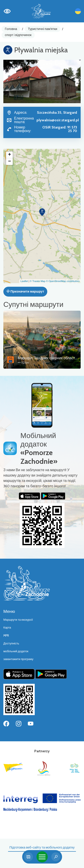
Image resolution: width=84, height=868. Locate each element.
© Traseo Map (38, 281)
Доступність (11, 643)
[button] (42, 212)
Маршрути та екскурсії (18, 620)
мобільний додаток (16, 651)
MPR (6, 636)
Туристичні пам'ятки (42, 29)
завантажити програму (18, 659)
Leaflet (24, 281)
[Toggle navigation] (42, 857)
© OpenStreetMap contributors (63, 281)
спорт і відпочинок (18, 35)
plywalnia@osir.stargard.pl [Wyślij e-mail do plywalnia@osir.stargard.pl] (58, 120)
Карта (7, 627)
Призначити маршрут (25, 291)
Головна (11, 29)
